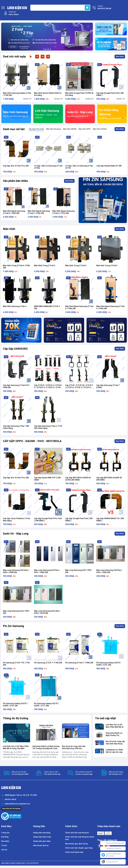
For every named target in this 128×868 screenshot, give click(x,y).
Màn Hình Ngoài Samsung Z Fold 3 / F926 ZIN (61, 212)
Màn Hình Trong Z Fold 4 (76, 266)
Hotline (104, 8)
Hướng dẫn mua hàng (42, 833)
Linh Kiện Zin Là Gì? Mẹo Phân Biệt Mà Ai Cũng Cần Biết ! (16, 747)
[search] (87, 8)
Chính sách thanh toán (74, 852)
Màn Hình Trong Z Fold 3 (107, 266)
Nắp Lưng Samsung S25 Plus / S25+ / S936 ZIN (47, 571)
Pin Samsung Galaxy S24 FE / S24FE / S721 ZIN (15, 705)
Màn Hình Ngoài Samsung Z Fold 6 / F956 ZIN (36, 212)
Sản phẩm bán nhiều (15, 181)
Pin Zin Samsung (13, 626)
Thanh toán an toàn (52, 773)
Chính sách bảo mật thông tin (77, 833)
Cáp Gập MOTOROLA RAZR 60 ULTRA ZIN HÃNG (78, 479)
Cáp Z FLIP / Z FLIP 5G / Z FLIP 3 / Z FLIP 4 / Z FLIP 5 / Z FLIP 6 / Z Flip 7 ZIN (79, 387)
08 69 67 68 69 (10, 799)
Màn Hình (9, 229)
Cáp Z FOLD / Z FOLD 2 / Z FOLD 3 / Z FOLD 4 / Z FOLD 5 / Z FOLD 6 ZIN (48, 387)
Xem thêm (120, 57)
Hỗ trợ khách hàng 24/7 (84, 773)
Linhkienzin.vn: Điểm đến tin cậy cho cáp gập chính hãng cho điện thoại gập (114, 753)
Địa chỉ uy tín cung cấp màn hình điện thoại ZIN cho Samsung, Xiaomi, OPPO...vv (74, 748)
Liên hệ (4, 850)
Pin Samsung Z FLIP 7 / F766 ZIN (48, 663)
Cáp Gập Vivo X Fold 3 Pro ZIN (47, 166)
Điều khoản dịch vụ (41, 846)
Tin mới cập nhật (105, 718)
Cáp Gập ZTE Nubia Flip (13, 166)
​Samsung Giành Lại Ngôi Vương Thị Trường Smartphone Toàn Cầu (46, 748)
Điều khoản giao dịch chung (76, 844)
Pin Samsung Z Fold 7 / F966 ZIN (79, 663)
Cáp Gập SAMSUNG (15, 349)
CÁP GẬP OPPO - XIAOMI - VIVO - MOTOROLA (32, 441)
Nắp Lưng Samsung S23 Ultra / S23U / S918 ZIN (47, 612)
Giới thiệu (5, 837)
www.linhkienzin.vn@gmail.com (17, 804)
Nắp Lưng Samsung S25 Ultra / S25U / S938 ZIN (16, 571)
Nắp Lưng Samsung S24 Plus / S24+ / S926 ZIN (109, 571)
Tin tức (4, 846)
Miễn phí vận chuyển (20, 773)
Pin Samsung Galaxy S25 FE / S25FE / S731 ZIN (109, 664)
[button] (44, 49)
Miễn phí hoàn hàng (116, 773)
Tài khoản (14, 13)
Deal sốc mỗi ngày (14, 56)
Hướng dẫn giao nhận (42, 841)
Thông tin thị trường (16, 718)
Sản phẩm (5, 841)
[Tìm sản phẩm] (60, 8)
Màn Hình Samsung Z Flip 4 (15, 306)
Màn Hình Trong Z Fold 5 (45, 266)
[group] (47, 37)
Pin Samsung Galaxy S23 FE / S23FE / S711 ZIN (46, 705)
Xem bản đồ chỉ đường (11, 809)
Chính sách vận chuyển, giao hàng (79, 848)
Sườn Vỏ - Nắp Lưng (16, 534)
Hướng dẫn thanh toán (42, 837)
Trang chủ (5, 833)
